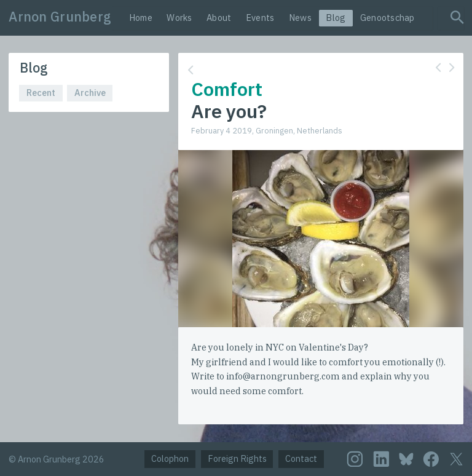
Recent (41, 93)
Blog (336, 18)
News (300, 18)
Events (260, 18)
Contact (301, 458)
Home (141, 18)
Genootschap (387, 18)
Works (179, 18)
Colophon (170, 458)
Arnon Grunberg (60, 17)
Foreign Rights (237, 458)
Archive (90, 93)
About (219, 18)
